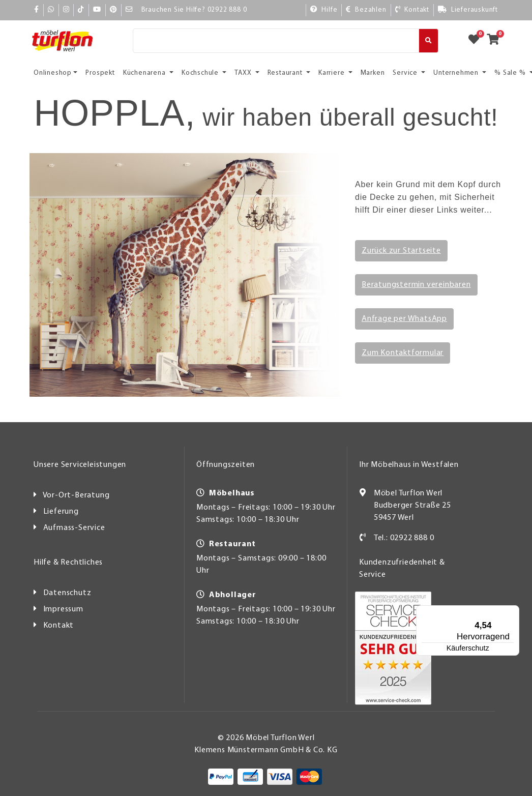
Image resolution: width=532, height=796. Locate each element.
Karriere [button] (332, 73)
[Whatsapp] (51, 10)
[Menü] (489, 611)
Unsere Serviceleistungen (80, 465)
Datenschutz (67, 593)
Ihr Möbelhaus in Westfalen (409, 465)
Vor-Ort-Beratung (76, 495)
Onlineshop (53, 73)
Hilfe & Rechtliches (68, 563)
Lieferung (61, 512)
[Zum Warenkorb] (496, 41)
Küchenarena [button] (145, 73)
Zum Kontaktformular (403, 353)
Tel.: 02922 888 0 (404, 538)
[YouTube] (97, 10)
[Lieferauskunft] (468, 10)
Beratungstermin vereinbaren (416, 285)
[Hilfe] (324, 10)
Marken (373, 73)
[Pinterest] (113, 10)
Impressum (63, 609)
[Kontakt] (412, 10)
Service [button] (406, 73)
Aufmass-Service (74, 528)
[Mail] (129, 10)
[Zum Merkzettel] (477, 41)
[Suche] (276, 41)
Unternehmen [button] (457, 73)
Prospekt (100, 73)
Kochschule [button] (201, 73)
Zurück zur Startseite (401, 251)
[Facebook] (37, 10)
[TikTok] (81, 10)
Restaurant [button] (286, 73)
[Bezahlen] (366, 10)
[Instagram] (66, 10)
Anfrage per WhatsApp (404, 319)
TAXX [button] (244, 73)
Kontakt (59, 626)
